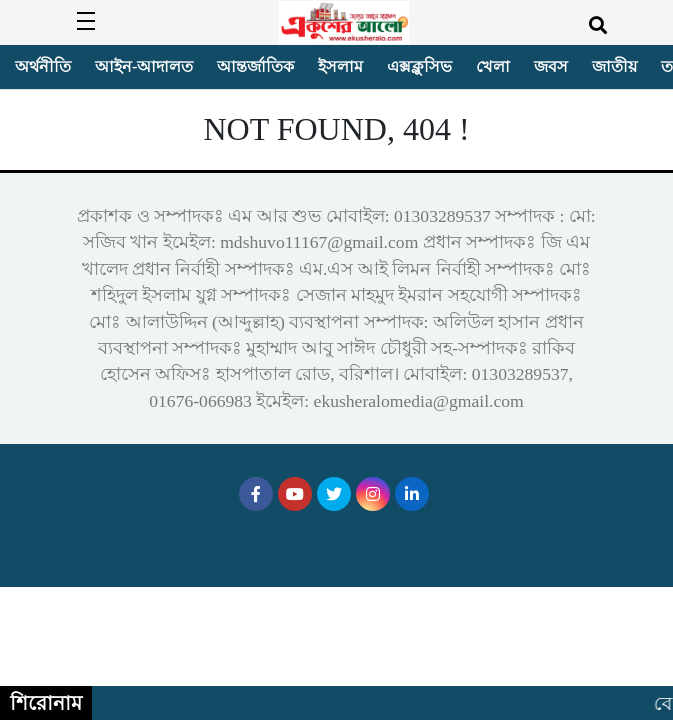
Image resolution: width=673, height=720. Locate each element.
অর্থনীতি (43, 66)
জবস (551, 66)
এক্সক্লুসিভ (419, 66)
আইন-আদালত (144, 66)
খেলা (493, 66)
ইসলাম (340, 66)
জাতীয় (614, 66)
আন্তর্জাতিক (255, 66)
